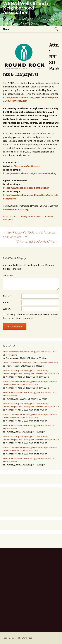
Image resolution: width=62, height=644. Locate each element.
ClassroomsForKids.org (27, 166)
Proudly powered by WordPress (18, 638)
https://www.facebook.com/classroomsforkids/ (30, 173)
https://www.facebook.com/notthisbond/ (26, 188)
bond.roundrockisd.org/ (16, 209)
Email (7, 302)
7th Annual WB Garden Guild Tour (37, 241)
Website (7, 309)
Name (7, 296)
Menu (6, 29)
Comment (9, 275)
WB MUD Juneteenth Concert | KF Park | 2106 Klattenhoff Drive (31, 363)
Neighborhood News (32, 216)
